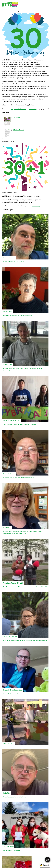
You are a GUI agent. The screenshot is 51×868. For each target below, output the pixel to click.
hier (12, 109)
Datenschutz (40, 860)
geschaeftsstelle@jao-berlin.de (27, 842)
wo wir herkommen (20, 109)
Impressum (29, 860)
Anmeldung (36, 206)
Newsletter (19, 860)
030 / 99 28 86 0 (27, 836)
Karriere (10, 860)
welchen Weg (33, 109)
